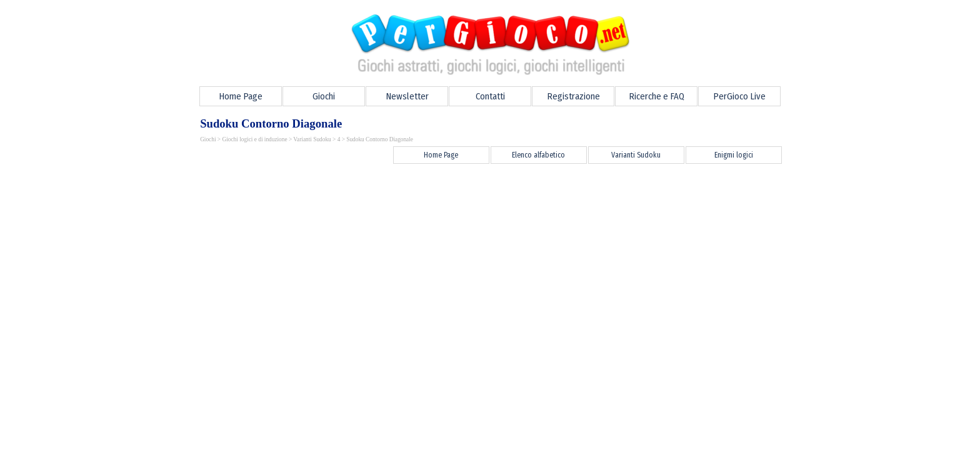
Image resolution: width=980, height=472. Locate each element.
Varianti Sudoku (312, 139)
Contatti (490, 96)
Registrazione (573, 96)
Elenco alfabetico (538, 155)
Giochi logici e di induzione (254, 139)
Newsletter (407, 96)
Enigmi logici (734, 155)
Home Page (241, 96)
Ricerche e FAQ (657, 96)
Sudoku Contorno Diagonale (380, 139)
